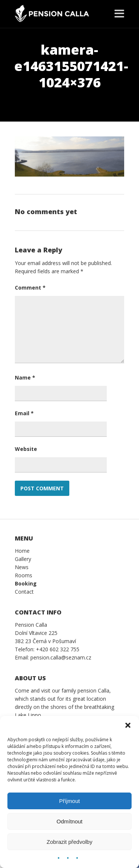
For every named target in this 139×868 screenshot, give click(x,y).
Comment (30, 288)
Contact (24, 592)
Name (25, 377)
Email (24, 413)
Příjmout (70, 801)
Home (22, 551)
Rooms (24, 575)
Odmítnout (69, 821)
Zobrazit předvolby (69, 842)
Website (26, 449)
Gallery (23, 559)
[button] (128, 725)
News (22, 567)
